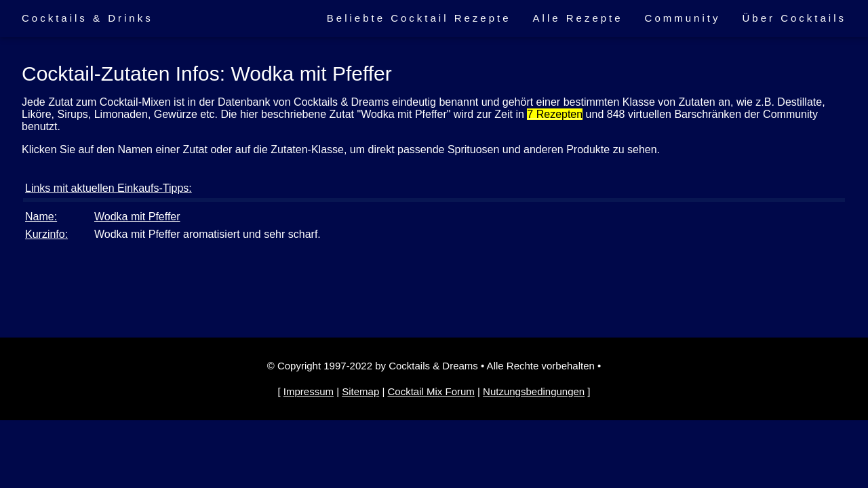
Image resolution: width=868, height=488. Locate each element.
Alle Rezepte (578, 18)
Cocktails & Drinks (87, 18)
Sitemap (360, 391)
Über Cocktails (794, 18)
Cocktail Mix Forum (431, 391)
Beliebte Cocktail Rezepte (419, 18)
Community (683, 18)
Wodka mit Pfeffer (137, 217)
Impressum (309, 391)
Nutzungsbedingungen (534, 391)
